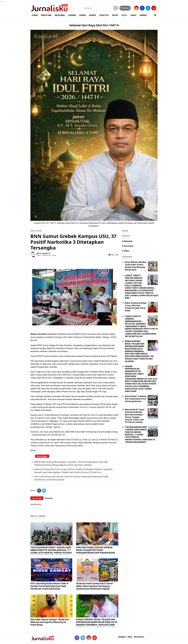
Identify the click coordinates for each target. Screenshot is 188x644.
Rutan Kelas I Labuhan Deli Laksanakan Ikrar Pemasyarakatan (136, 399)
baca (112, 255)
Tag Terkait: (37, 498)
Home (33, 231)
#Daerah (49, 498)
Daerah (39, 231)
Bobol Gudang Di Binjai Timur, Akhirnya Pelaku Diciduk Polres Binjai (136, 307)
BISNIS (93, 15)
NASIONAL (60, 15)
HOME (35, 15)
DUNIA (83, 15)
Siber (130, 637)
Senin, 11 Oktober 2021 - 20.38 (46, 255)
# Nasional (127, 241)
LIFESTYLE (104, 15)
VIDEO (133, 15)
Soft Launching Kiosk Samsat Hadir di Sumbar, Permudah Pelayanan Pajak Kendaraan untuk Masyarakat (49, 586)
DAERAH (72, 15)
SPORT (115, 15)
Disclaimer (139, 637)
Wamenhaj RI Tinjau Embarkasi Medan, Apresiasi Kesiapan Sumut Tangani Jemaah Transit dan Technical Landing (135, 416)
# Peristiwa (128, 246)
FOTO (124, 15)
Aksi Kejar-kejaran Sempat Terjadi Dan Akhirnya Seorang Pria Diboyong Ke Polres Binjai (50, 622)
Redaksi (122, 637)
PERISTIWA (46, 15)
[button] (155, 14)
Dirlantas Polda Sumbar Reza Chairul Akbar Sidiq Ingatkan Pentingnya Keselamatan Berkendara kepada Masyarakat (94, 587)
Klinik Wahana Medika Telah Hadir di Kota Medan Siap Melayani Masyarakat (136, 266)
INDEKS (143, 15)
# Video (126, 251)
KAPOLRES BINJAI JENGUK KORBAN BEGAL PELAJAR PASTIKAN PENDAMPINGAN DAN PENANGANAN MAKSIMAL (96, 551)
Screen (125, 8)
